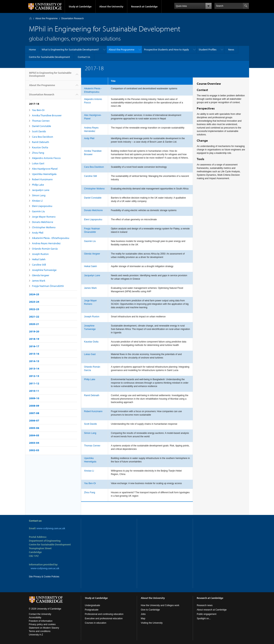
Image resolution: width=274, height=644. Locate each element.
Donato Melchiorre (43, 222)
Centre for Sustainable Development (49, 57)
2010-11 (34, 391)
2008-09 (34, 406)
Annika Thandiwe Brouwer (47, 115)
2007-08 (34, 413)
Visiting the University (152, 623)
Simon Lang (39, 195)
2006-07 (34, 421)
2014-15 (34, 361)
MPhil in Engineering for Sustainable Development (50, 76)
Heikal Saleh (39, 259)
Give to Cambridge (150, 610)
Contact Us (84, 57)
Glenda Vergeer (41, 275)
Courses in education (96, 623)
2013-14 (34, 369)
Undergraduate (92, 605)
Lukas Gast (38, 163)
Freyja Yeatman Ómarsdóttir (48, 286)
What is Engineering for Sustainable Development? (70, 49)
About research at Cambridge (212, 610)
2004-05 (34, 435)
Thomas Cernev (41, 121)
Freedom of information (41, 621)
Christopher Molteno (44, 227)
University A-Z (36, 635)
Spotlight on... (204, 618)
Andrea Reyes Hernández (46, 243)
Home (31, 18)
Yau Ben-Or (38, 110)
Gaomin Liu (38, 211)
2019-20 (34, 331)
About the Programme (47, 18)
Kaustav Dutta (40, 147)
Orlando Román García (45, 249)
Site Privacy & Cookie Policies (44, 577)
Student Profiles (208, 49)
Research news (205, 605)
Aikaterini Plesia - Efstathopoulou (51, 238)
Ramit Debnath (41, 142)
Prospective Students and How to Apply (166, 49)
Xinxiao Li (37, 201)
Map (143, 618)
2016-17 (34, 346)
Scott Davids (39, 131)
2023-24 (34, 302)
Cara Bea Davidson (43, 137)
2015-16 (34, 354)
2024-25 (34, 294)
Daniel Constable (41, 126)
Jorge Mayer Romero (44, 217)
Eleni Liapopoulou (42, 206)
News (231, 49)
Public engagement (207, 614)
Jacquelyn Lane (41, 190)
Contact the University (40, 614)
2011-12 (34, 383)
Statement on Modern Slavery (44, 628)
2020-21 (34, 324)
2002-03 (34, 450)
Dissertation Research (72, 18)
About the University (111, 6)
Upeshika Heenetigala (44, 174)
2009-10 (34, 398)
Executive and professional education (104, 618)
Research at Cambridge (144, 6)
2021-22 (34, 317)
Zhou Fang (38, 153)
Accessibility (35, 618)
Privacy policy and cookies (42, 624)
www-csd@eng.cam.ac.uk (51, 528)
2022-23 (34, 309)
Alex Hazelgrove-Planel (45, 169)
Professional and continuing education (104, 614)
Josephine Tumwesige (44, 270)
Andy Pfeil (38, 233)
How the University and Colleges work (160, 605)
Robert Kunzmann (42, 179)
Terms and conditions (40, 631)
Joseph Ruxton (40, 254)
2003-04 (34, 443)
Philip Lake (38, 185)
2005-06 (34, 428)
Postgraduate (92, 610)
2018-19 (34, 339)
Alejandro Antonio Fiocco (46, 158)
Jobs (143, 614)
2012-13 (34, 376)
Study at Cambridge (80, 6)
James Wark (39, 281)
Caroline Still (39, 265)
